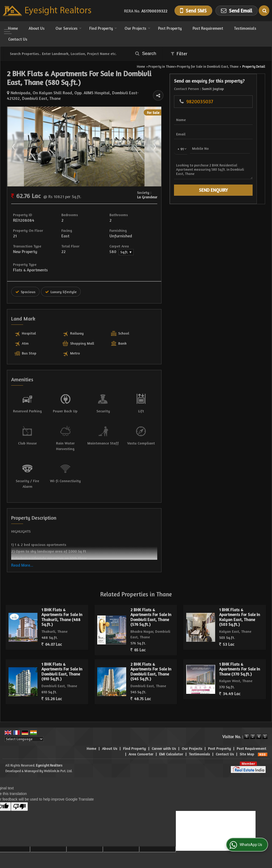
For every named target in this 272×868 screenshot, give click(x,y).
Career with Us (164, 737)
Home (13, 28)
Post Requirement (208, 28)
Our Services (69, 28)
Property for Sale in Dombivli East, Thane (208, 67)
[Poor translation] (19, 795)
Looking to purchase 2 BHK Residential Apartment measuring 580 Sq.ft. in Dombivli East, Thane (237, 181)
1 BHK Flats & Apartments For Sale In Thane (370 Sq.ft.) (240, 658)
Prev (14, 147)
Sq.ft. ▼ (152, 252)
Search (146, 54)
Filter (179, 54)
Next (194, 147)
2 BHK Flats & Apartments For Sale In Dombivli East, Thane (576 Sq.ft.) (151, 606)
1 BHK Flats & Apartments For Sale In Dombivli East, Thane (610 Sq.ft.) (62, 660)
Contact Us (18, 39)
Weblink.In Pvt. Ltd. (58, 760)
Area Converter (141, 743)
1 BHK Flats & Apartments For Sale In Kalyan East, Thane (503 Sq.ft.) (240, 606)
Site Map (247, 743)
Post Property (170, 28)
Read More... (22, 554)
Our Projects (137, 28)
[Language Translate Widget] (24, 728)
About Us (37, 28)
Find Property (103, 28)
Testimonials (245, 28)
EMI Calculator (171, 743)
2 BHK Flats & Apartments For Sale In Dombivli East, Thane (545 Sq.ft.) (151, 660)
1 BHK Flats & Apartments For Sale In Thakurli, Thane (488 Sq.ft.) (62, 606)
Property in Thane (161, 67)
